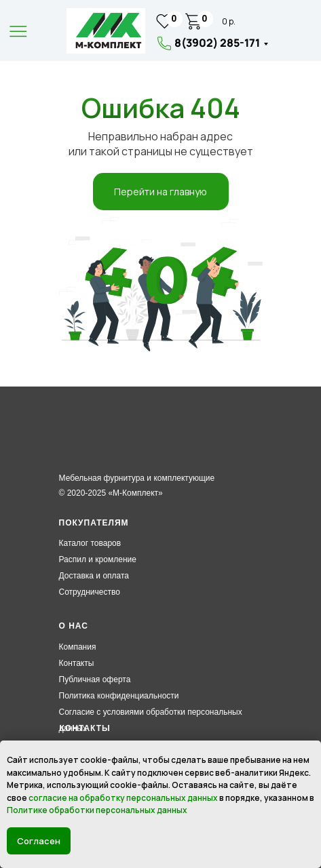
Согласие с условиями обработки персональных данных (151, 720)
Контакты (77, 663)
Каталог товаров (90, 543)
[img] (106, 31)
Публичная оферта (95, 679)
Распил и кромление (98, 559)
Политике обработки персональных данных (97, 810)
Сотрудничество (90, 592)
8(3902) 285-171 (217, 43)
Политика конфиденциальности (119, 696)
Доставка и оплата (94, 576)
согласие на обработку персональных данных (123, 798)
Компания (78, 647)
